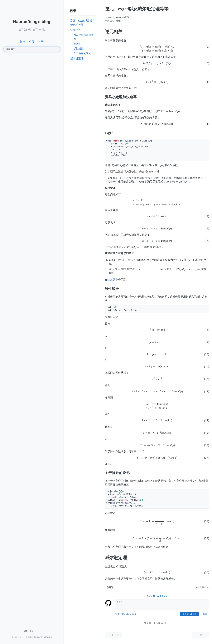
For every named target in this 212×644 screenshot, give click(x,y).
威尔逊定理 (77, 58)
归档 (23, 42)
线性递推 (79, 49)
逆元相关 (76, 30)
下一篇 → (200, 635)
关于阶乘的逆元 (82, 53)
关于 (41, 42)
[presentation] (157, 49)
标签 (32, 42)
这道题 (111, 280)
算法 (118, 21)
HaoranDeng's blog (32, 22)
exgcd (77, 44)
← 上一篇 (114, 635)
